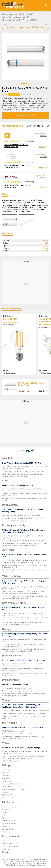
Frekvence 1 (6, 849)
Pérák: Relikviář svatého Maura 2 (13, 731)
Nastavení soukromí (24, 865)
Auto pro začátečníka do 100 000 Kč (14, 789)
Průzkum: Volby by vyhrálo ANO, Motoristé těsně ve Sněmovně (23, 471)
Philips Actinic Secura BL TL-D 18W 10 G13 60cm (16, 146)
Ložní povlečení (7, 829)
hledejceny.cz (7, 770)
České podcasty (7, 844)
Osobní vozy (6, 776)
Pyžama (5, 818)
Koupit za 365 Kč (26, 115)
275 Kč (42, 187)
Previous (3, 345)
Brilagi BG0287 (10, 319)
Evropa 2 (5, 852)
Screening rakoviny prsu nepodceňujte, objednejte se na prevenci (24, 713)
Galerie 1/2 (26, 83)
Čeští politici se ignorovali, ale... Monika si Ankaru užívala (21, 515)
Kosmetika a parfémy (9, 821)
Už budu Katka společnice (11, 761)
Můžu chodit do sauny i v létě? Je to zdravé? (17, 734)
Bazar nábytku (7, 832)
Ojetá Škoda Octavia (9, 795)
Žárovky (26, 17)
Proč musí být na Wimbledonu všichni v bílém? (18, 688)
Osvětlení (31, 14)
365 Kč (42, 147)
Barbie (4, 812)
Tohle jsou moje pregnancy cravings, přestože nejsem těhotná (23, 691)
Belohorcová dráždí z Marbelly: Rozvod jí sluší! (18, 521)
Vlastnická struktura (38, 865)
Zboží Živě (6, 773)
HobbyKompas (7, 787)
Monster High (7, 810)
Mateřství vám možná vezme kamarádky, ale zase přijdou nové (23, 541)
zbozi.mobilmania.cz (10, 14)
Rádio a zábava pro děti (10, 847)
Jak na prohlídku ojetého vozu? (13, 784)
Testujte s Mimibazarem (10, 807)
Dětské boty (6, 826)
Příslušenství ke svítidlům (11, 17)
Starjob (5, 841)
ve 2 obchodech (10, 373)
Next (48, 345)
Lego (4, 815)
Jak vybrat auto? (8, 798)
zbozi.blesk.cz (7, 781)
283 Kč (42, 168)
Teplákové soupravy (9, 824)
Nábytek (22, 14)
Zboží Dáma (6, 778)
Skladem (43, 136)
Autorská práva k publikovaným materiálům (18, 861)
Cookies (14, 865)
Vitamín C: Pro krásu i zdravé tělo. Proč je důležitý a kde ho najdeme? (25, 711)
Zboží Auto (6, 792)
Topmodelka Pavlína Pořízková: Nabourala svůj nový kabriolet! (23, 518)
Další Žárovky (8, 316)
